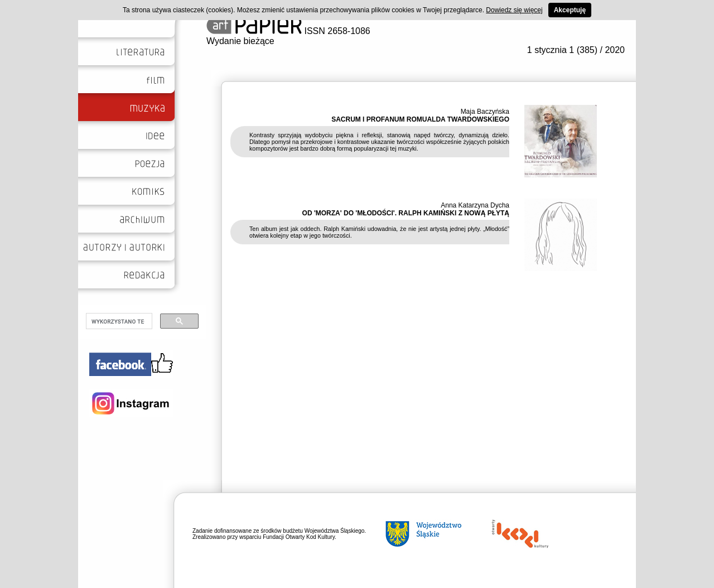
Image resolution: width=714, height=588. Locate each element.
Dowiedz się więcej (514, 10)
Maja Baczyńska (485, 112)
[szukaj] (118, 321)
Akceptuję (570, 10)
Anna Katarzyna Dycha (475, 205)
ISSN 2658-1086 (288, 31)
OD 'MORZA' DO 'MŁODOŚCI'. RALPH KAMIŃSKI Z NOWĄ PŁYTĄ (406, 213)
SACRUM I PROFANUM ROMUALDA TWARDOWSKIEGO (420, 119)
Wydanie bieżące (240, 41)
